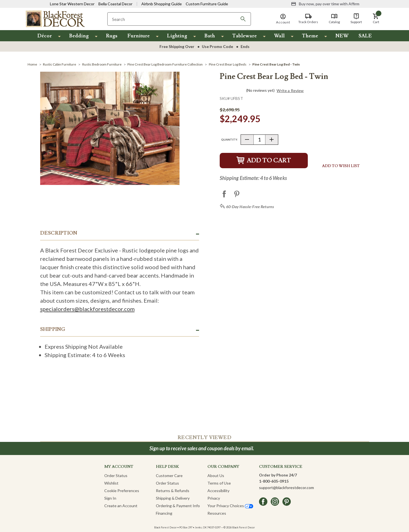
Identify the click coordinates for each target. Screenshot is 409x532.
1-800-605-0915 (274, 481)
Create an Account (121, 506)
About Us (216, 476)
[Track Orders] (308, 19)
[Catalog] (334, 19)
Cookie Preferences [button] (122, 491)
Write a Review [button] (290, 91)
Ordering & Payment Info (178, 506)
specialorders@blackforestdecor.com (87, 309)
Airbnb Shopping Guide (162, 4)
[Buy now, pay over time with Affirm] (325, 4)
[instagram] (275, 502)
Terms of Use (219, 483)
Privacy (214, 498)
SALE (365, 36)
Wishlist (111, 483)
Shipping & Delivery (173, 498)
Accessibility (218, 491)
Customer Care (169, 476)
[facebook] (263, 502)
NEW (342, 36)
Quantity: (229, 139)
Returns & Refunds (173, 491)
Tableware (245, 36)
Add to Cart (264, 161)
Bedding (79, 36)
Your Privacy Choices (230, 506)
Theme (310, 36)
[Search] (243, 19)
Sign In (110, 498)
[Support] (356, 19)
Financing (164, 513)
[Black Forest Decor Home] (55, 19)
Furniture (139, 36)
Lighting (177, 36)
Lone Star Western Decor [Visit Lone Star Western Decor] (72, 4)
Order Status (116, 476)
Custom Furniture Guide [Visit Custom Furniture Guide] (207, 4)
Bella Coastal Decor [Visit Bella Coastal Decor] (115, 4)
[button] (376, 19)
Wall (279, 36)
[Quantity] (259, 140)
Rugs (112, 36)
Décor (45, 36)
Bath (210, 36)
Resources (217, 513)
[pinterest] (287, 502)
